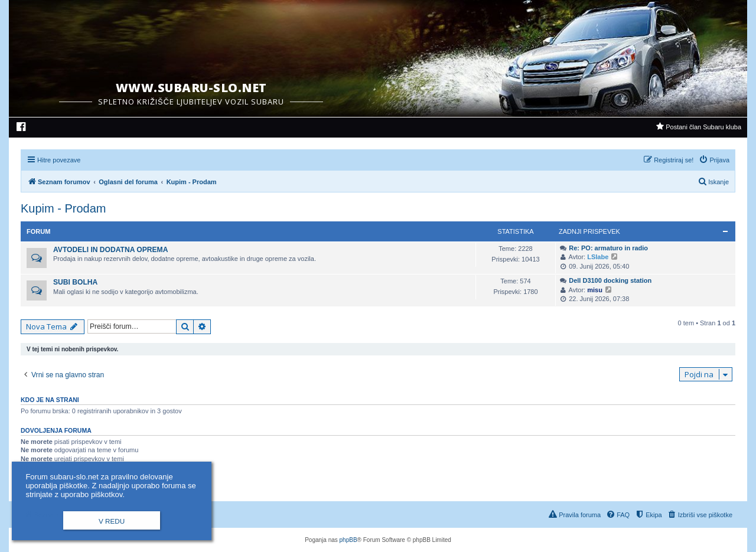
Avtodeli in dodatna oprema (110, 250)
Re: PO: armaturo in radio (608, 248)
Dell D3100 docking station (610, 280)
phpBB (348, 540)
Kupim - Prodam (63, 208)
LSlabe (598, 257)
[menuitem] (22, 128)
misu (595, 290)
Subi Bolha (75, 282)
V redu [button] (112, 521)
